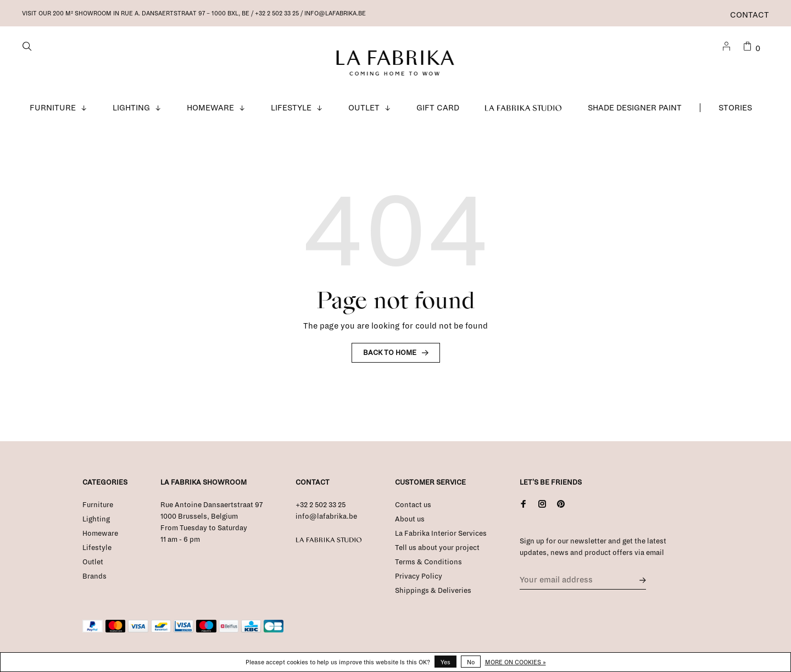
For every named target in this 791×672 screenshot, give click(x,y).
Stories (735, 108)
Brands (94, 576)
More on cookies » (516, 662)
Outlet (364, 108)
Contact (750, 15)
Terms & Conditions (428, 562)
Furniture (53, 108)
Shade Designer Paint (635, 108)
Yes (445, 662)
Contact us (413, 505)
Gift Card (438, 108)
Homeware (210, 108)
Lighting (131, 108)
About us (410, 519)
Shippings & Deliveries (433, 591)
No (471, 662)
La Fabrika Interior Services (441, 534)
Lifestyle (291, 108)
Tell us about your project (437, 548)
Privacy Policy (419, 576)
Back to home (390, 353)
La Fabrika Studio (523, 108)
